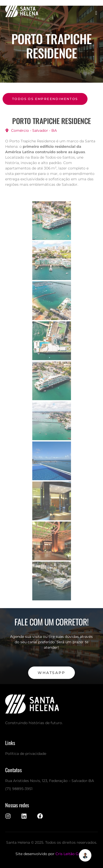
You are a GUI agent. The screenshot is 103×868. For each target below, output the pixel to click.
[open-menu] (97, 13)
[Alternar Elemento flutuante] (85, 855)
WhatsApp (51, 673)
